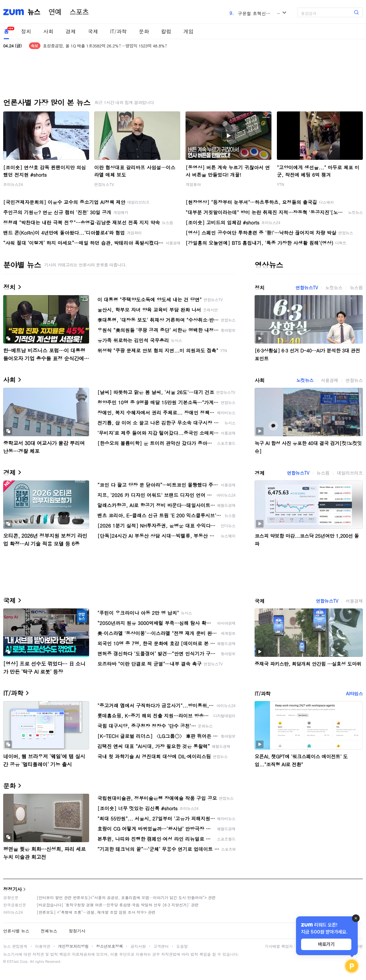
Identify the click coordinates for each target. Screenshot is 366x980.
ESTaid (13, 961)
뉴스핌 (356, 288)
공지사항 (138, 946)
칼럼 (166, 31)
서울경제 (329, 380)
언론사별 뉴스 (16, 931)
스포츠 (79, 12)
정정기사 (12, 889)
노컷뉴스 (334, 288)
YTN (281, 184)
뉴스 (34, 12)
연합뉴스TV (104, 184)
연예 (55, 12)
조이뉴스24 (13, 184)
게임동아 (193, 184)
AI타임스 (354, 693)
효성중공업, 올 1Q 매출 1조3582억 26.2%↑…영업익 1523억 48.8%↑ (105, 46)
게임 (188, 31)
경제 (71, 31)
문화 (144, 31)
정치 (26, 31)
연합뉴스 (354, 380)
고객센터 (161, 946)
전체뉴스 (49, 931)
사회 (48, 31)
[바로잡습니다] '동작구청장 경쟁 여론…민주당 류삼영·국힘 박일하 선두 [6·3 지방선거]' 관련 (118, 905)
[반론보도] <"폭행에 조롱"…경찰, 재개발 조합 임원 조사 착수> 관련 (96, 912)
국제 (93, 31)
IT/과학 (118, 31)
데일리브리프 (350, 473)
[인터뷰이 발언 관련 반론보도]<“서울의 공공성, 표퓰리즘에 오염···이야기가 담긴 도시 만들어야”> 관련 (126, 897)
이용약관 (43, 946)
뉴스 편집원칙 (15, 946)
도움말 (182, 946)
